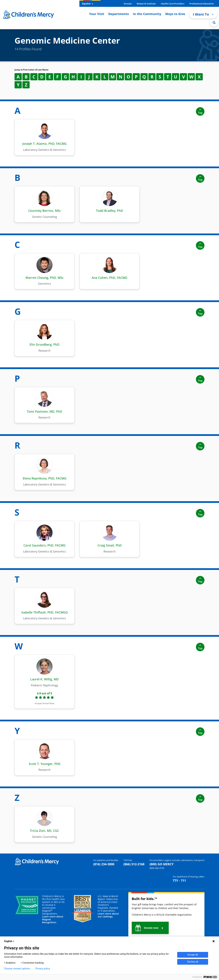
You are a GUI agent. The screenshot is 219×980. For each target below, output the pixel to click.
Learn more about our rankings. (108, 915)
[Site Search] (214, 23)
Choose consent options (17, 969)
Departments (119, 14)
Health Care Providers (173, 4)
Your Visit (97, 14)
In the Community (147, 14)
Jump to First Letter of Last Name (31, 70)
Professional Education (202, 4)
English (10, 941)
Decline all (193, 962)
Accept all (193, 955)
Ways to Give (175, 14)
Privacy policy (43, 969)
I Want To (203, 14)
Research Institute (146, 4)
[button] (150, 928)
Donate (128, 4)
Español (88, 4)
